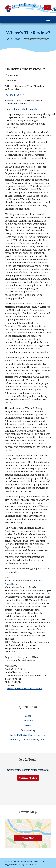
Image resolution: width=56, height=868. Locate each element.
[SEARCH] (26, 8)
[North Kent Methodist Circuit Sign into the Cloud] (8, 11)
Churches (28, 721)
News (17, 39)
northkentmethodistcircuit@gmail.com (28, 770)
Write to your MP (16, 100)
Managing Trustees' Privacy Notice (28, 740)
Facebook (10, 95)
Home (28, 716)
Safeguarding (28, 730)
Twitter (20, 95)
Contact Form (28, 778)
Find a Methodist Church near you (28, 735)
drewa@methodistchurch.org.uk (24, 688)
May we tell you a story (27, 109)
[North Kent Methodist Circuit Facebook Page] (8, 7)
